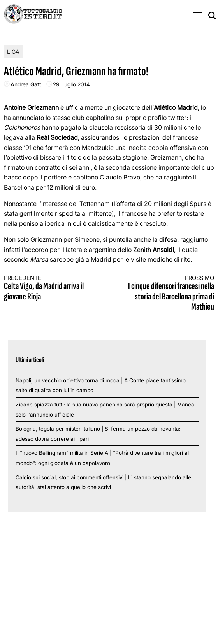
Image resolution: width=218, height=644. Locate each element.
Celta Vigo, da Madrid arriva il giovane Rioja (51, 288)
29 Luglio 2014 (71, 84)
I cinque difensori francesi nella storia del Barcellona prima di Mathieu (167, 293)
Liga (13, 52)
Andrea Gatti (26, 84)
